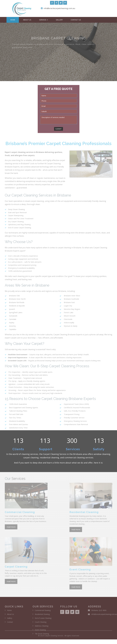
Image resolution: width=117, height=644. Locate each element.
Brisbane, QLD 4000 (99, 611)
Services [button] (44, 20)
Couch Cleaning (41, 623)
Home (13, 20)
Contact (10, 623)
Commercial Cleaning (43, 611)
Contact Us (76, 20)
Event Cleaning (40, 631)
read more (11, 528)
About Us (27, 20)
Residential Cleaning (42, 615)
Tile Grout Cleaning (42, 635)
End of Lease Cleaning (43, 619)
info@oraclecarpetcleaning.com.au (59, 9)
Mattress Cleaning (42, 627)
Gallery (59, 20)
